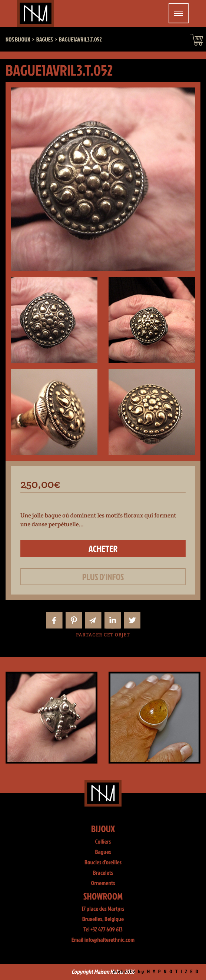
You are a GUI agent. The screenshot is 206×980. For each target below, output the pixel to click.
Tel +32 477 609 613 (103, 930)
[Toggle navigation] (179, 13)
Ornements (103, 883)
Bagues (103, 852)
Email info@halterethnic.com (103, 940)
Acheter (103, 549)
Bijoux (103, 829)
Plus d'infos (103, 577)
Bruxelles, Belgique (103, 919)
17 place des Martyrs (103, 909)
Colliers (103, 842)
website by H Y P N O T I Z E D (156, 972)
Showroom (103, 896)
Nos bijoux (18, 40)
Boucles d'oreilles (103, 863)
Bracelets (103, 873)
